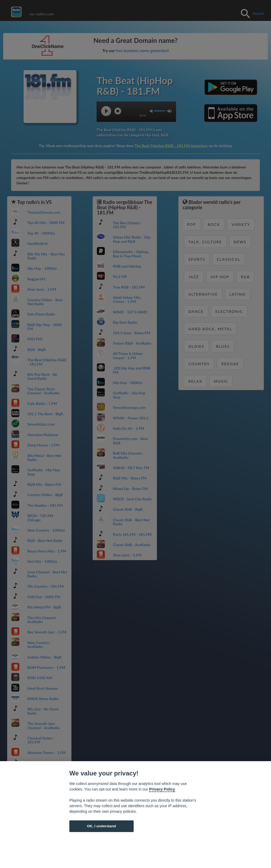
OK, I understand (101, 826)
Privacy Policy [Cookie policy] (162, 789)
